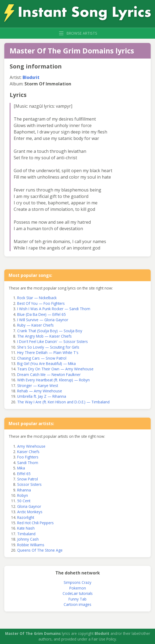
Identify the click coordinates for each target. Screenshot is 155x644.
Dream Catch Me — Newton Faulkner (49, 375)
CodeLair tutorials (78, 593)
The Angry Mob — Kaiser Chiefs (44, 336)
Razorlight (26, 517)
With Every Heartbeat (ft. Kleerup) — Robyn (53, 380)
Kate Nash (26, 528)
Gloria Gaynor (29, 506)
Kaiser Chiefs (28, 452)
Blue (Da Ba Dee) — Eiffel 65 (42, 314)
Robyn (23, 495)
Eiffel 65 (24, 474)
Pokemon (78, 588)
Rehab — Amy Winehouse (40, 391)
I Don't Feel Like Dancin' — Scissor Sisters (53, 341)
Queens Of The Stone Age (40, 550)
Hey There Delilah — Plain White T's (48, 352)
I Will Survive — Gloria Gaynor (43, 320)
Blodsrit (31, 77)
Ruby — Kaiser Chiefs (35, 325)
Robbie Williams (31, 545)
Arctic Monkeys (30, 512)
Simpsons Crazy (77, 582)
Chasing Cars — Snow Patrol (42, 358)
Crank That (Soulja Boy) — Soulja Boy (50, 331)
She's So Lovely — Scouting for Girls (48, 347)
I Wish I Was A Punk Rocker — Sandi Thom (54, 309)
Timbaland (26, 534)
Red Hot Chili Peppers (35, 523)
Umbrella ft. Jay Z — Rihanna (42, 396)
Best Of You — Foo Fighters (41, 303)
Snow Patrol (28, 479)
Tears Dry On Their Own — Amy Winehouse (55, 369)
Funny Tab (77, 599)
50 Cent (24, 501)
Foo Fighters (28, 457)
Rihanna (24, 490)
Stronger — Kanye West (38, 386)
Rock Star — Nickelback (37, 298)
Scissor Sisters (29, 484)
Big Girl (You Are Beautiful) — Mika (46, 363)
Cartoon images (77, 604)
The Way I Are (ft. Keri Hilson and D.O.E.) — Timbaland (63, 402)
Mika (21, 468)
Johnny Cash (28, 539)
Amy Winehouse (31, 446)
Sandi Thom (28, 463)
